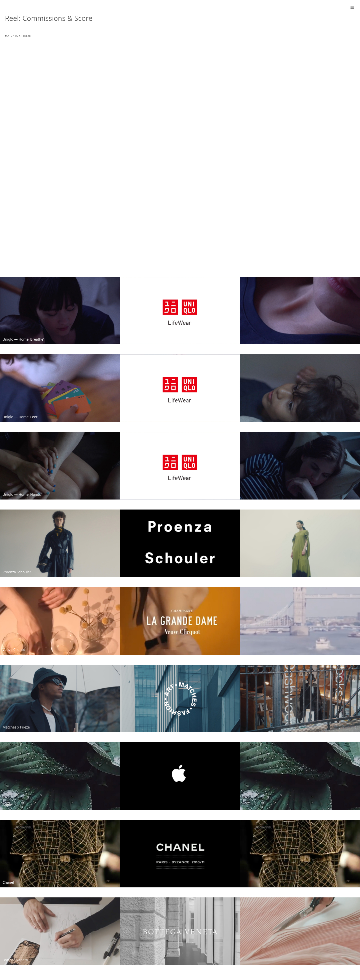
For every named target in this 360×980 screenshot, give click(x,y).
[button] (352, 8)
